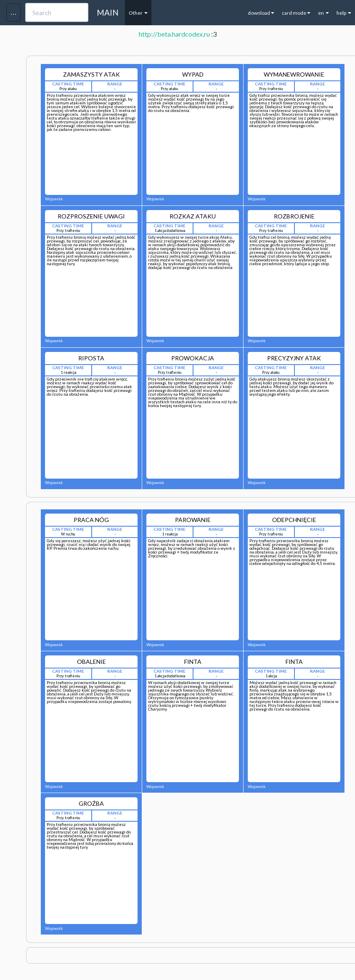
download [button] (261, 13)
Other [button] (138, 13)
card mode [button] (296, 13)
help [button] (344, 13)
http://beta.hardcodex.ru (174, 34)
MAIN (108, 12)
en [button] (323, 13)
